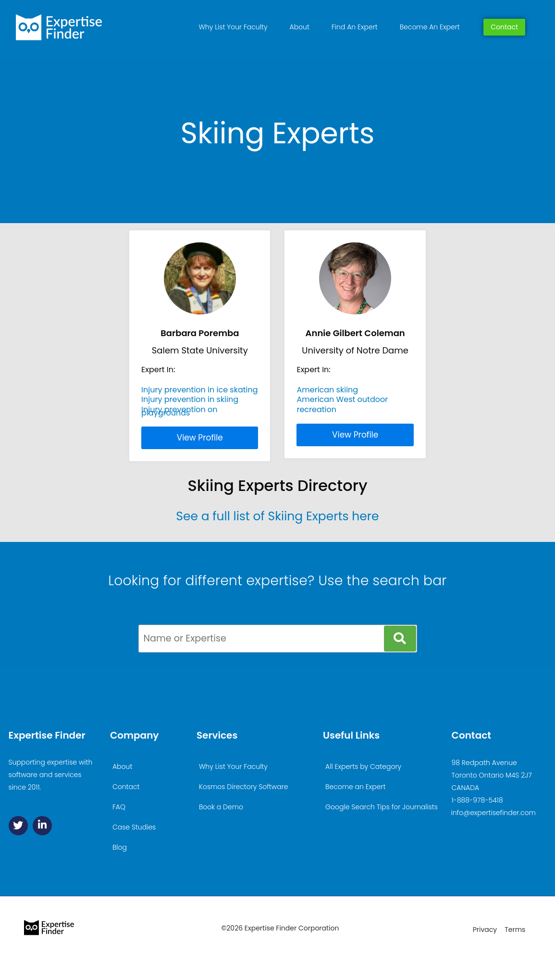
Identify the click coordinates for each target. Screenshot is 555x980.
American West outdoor (342, 399)
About (300, 27)
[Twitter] (18, 826)
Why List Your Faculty (233, 27)
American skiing (327, 390)
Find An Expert (355, 27)
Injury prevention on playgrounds (179, 411)
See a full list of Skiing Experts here (277, 516)
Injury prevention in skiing (190, 399)
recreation (316, 409)
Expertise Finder (47, 735)
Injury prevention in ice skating (200, 390)
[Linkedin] (42, 826)
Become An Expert (430, 27)
